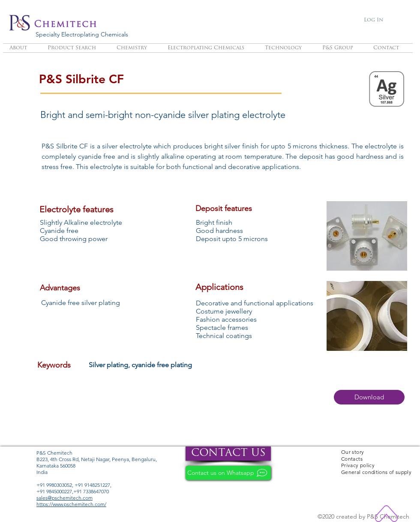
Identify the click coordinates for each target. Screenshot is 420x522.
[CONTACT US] (228, 454)
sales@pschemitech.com (64, 498)
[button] (369, 397)
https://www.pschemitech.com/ (71, 504)
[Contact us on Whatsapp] (228, 473)
